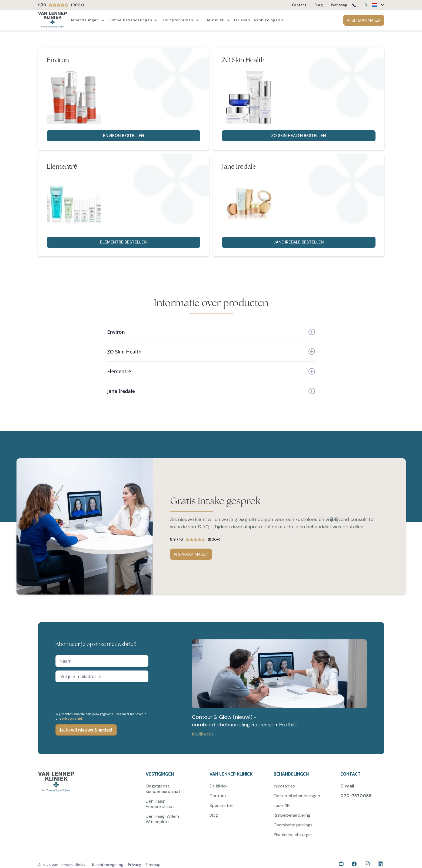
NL (367, 5)
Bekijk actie (203, 734)
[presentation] (97, 696)
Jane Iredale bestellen (299, 242)
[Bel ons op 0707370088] (354, 6)
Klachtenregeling (108, 865)
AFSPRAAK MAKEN (364, 20)
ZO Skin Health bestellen (299, 136)
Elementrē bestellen (123, 242)
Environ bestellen (124, 136)
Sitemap (153, 865)
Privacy (134, 865)
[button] (372, 5)
